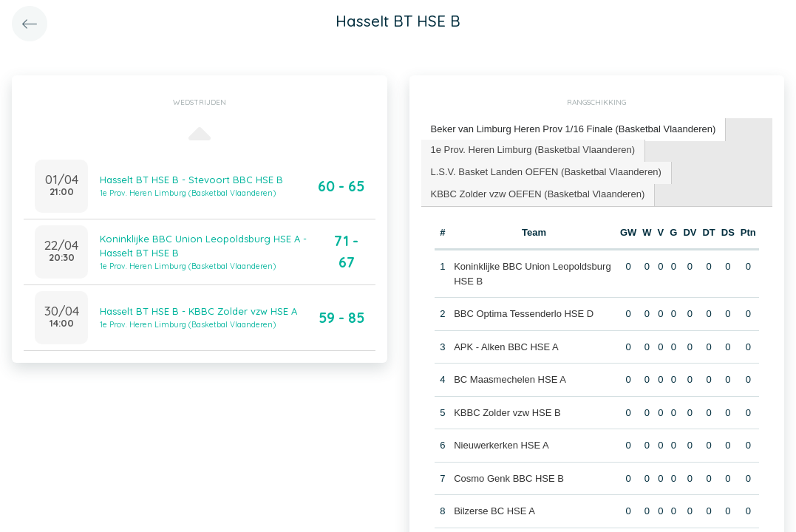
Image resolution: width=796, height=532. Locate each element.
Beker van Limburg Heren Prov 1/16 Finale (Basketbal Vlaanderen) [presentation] (574, 129)
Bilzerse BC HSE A (494, 511)
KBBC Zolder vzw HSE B (507, 413)
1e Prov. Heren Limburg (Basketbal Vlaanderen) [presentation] (533, 150)
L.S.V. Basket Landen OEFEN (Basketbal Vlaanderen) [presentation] (546, 172)
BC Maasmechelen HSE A (510, 379)
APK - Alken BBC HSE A (506, 347)
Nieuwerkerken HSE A (501, 445)
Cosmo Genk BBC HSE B (509, 478)
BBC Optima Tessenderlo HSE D (524, 314)
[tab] (574, 130)
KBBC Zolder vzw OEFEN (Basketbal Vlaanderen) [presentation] (538, 194)
